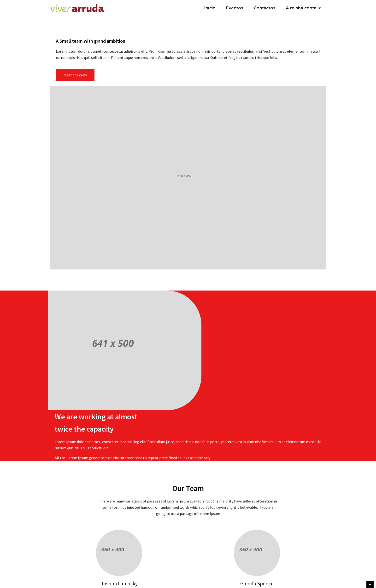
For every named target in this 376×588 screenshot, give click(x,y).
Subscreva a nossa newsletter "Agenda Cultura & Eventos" (146, 582)
